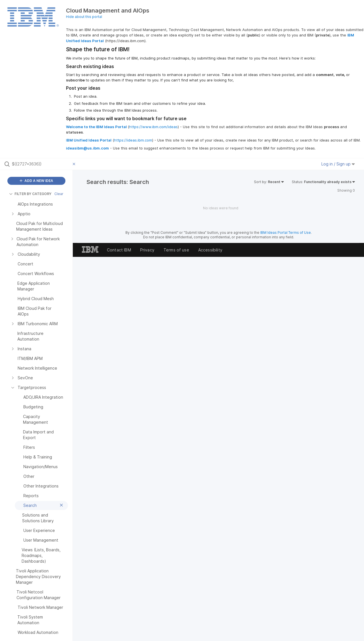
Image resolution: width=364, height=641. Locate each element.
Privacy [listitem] (147, 250)
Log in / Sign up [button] (338, 164)
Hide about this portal (84, 17)
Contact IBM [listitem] (119, 250)
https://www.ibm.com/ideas (153, 127)
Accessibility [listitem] (210, 250)
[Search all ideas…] (41, 164)
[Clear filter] (75, 164)
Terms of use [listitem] (176, 250)
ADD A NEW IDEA (36, 181)
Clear (59, 194)
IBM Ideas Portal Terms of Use (286, 233)
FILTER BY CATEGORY (30, 194)
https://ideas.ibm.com (133, 140)
